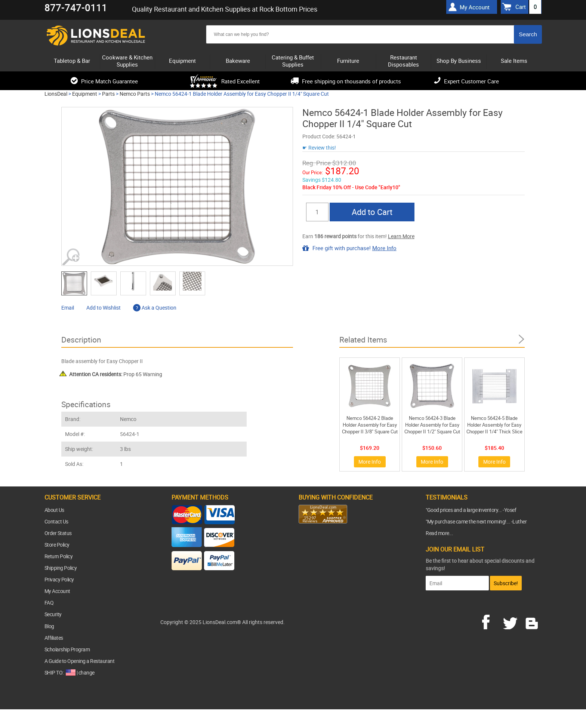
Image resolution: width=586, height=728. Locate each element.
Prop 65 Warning (116, 374)
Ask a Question (155, 308)
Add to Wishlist (104, 308)
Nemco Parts (135, 94)
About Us (54, 510)
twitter (512, 621)
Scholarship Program (67, 649)
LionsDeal (56, 94)
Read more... (439, 533)
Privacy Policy (59, 579)
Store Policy (57, 545)
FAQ (49, 603)
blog (532, 621)
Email (68, 308)
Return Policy (59, 556)
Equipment (85, 94)
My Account (57, 591)
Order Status (58, 533)
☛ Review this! (319, 148)
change (87, 672)
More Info (384, 248)
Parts (108, 94)
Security (53, 614)
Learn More (401, 236)
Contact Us (56, 521)
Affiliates (54, 638)
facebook (491, 621)
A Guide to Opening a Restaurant (80, 661)
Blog (49, 626)
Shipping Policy (61, 568)
